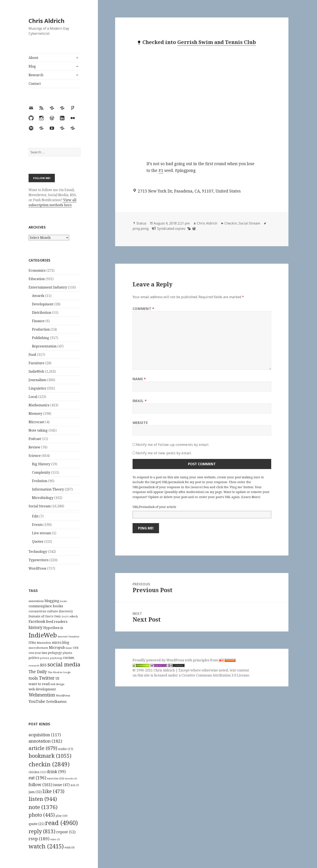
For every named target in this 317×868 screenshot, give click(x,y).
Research (36, 75)
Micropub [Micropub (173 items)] (57, 647)
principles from (214, 660)
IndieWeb (36, 371)
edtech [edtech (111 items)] (74, 616)
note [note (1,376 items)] (43, 807)
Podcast (35, 439)
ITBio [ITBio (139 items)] (32, 643)
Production (41, 329)
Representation (44, 346)
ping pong (141, 229)
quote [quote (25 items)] (36, 824)
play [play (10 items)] (62, 816)
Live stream (41, 533)
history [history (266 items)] (36, 627)
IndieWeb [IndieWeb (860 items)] (43, 635)
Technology (38, 552)
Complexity (41, 472)
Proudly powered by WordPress (159, 660)
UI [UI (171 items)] (57, 678)
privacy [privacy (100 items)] (45, 658)
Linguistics (37, 388)
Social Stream (40, 506)
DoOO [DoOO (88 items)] (65, 617)
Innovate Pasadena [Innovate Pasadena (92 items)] (68, 636)
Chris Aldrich (47, 21)
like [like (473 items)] (53, 791)
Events (37, 525)
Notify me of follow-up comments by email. (173, 445)
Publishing (41, 338)
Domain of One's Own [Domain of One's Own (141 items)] (45, 616)
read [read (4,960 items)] (62, 823)
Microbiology (43, 498)
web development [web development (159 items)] (42, 689)
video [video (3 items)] (55, 839)
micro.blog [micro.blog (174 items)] (61, 642)
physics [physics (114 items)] (67, 653)
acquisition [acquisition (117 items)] (45, 735)
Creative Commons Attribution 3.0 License (215, 675)
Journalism (37, 380)
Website (140, 423)
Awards (38, 296)
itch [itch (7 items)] (75, 785)
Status (141, 223)
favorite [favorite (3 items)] (71, 779)
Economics (37, 270)
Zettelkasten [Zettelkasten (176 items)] (56, 702)
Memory (35, 413)
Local (33, 397)
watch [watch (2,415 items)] (46, 846)
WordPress (37, 568)
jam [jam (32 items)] (35, 792)
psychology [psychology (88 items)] (56, 658)
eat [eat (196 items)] (37, 778)
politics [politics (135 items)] (34, 658)
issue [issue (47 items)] (61, 785)
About (33, 58)
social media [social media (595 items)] (64, 664)
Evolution (40, 481)
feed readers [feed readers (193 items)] (57, 621)
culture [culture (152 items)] (52, 611)
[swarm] (188, 229)
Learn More (251, 497)
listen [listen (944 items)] (43, 799)
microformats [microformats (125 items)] (38, 648)
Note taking (38, 430)
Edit (35, 516)
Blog (32, 66)
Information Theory (48, 489)
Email (140, 401)
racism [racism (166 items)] (69, 658)
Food (32, 355)
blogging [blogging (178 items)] (52, 601)
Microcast (36, 422)
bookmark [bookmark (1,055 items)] (50, 756)
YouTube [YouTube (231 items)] (37, 701)
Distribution (42, 312)
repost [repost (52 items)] (66, 832)
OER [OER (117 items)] (76, 648)
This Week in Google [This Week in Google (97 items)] (59, 672)
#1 (161, 170)
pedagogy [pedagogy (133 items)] (55, 653)
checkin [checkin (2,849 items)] (49, 764)
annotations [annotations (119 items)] (36, 601)
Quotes (37, 541)
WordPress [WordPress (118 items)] (63, 695)
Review (34, 447)
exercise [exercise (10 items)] (56, 778)
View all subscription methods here (52, 202)
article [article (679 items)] (43, 748)
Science (35, 456)
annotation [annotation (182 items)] (45, 741)
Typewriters (39, 560)
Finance (38, 321)
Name (139, 379)
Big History (41, 464)
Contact (35, 84)
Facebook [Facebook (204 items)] (37, 621)
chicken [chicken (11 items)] (37, 772)
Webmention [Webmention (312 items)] (42, 695)
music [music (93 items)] (69, 648)
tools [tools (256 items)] (33, 678)
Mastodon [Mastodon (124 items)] (44, 643)
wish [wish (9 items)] (70, 847)
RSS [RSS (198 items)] (43, 665)
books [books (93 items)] (63, 601)
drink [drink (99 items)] (56, 772)
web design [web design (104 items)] (57, 684)
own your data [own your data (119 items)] (38, 653)
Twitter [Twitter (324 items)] (47, 678)
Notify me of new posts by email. (164, 453)
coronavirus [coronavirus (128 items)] (37, 611)
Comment (143, 309)
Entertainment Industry (48, 287)
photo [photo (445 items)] (42, 815)
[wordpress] (193, 229)
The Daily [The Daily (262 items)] (38, 672)
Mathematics (39, 405)
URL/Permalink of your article (154, 507)
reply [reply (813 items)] (42, 831)
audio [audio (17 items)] (66, 749)
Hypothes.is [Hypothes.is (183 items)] (53, 628)
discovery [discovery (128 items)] (66, 611)
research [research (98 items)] (34, 665)
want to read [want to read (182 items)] (39, 684)
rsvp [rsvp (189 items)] (39, 839)
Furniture (36, 363)
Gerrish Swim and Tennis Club (217, 42)
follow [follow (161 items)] (40, 784)
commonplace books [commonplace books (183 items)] (46, 606)
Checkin (231, 223)
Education (37, 279)
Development (43, 304)
